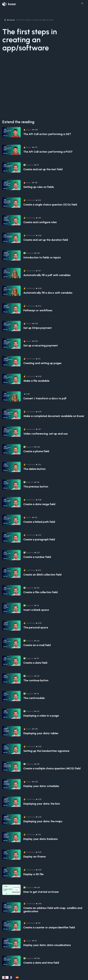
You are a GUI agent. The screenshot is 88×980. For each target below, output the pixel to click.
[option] (12, 977)
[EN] (5, 977)
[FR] (12, 977)
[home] (9, 3)
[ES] (18, 977)
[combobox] (5, 977)
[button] (82, 3)
